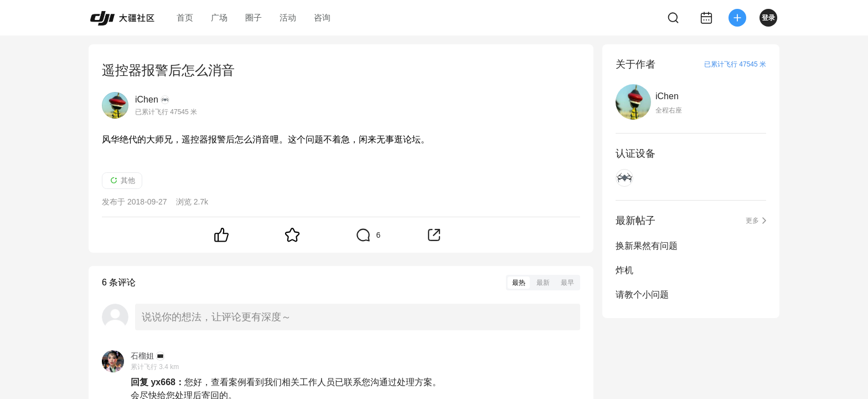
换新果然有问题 (647, 246)
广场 (219, 17)
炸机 (624, 270)
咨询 (322, 17)
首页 (185, 17)
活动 (288, 17)
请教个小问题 (642, 295)
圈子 (254, 17)
